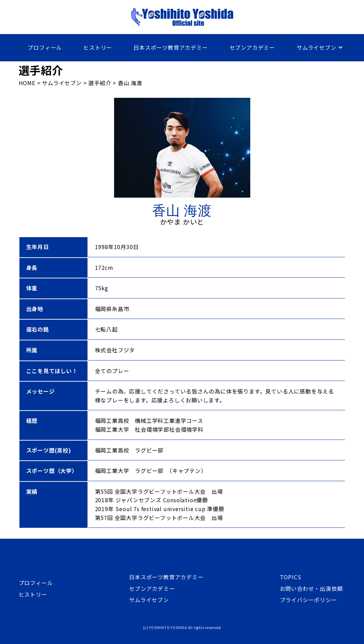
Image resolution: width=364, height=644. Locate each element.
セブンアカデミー (252, 47)
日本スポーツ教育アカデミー (171, 47)
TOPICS (291, 577)
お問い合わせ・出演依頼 (311, 588)
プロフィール (45, 47)
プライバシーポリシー (308, 600)
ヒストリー (98, 47)
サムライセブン (316, 47)
